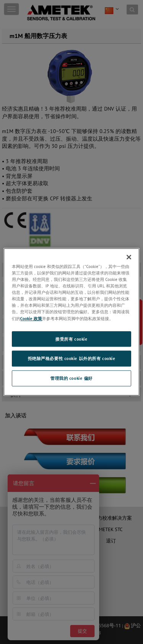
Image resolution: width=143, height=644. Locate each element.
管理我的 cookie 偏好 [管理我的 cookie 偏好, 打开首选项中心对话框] (71, 378)
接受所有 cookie (71, 339)
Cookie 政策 (31, 318)
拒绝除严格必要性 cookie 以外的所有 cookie (72, 359)
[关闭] (129, 257)
